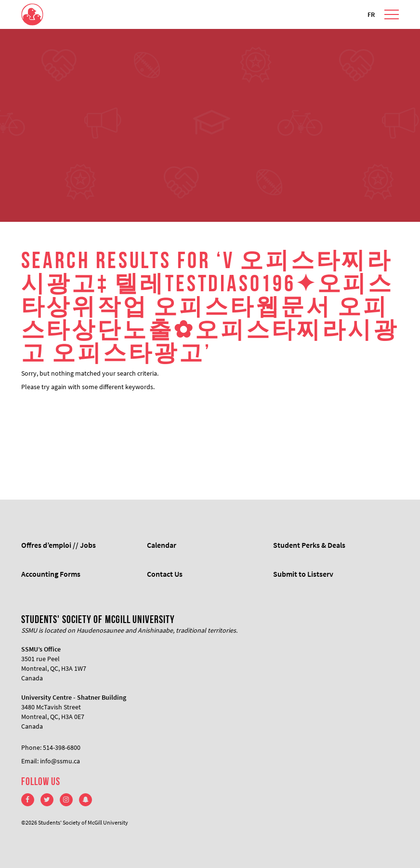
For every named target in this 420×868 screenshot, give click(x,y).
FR (371, 14)
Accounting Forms (51, 574)
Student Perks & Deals (309, 545)
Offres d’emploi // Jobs (59, 545)
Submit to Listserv (303, 574)
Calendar (162, 545)
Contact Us (165, 574)
